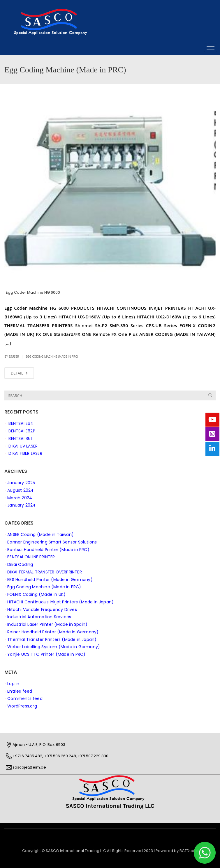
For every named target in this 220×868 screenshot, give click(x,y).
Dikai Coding (20, 564)
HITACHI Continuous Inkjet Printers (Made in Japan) (60, 602)
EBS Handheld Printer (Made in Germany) (50, 579)
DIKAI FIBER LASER (25, 453)
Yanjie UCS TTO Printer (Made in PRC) (46, 654)
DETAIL (19, 373)
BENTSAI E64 (21, 423)
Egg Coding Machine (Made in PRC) (52, 357)
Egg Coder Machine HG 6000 (33, 292)
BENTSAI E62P (22, 431)
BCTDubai (189, 851)
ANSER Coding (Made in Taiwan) (41, 534)
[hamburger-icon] (211, 48)
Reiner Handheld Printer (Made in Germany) (53, 632)
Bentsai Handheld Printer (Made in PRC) (48, 549)
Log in (13, 683)
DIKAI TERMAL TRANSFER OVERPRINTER (45, 572)
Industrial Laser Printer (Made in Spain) (47, 624)
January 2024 (21, 505)
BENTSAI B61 (20, 438)
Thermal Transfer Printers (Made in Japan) (52, 639)
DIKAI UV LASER (23, 446)
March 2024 (20, 498)
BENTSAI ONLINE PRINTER (31, 557)
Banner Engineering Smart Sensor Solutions (52, 542)
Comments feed (25, 698)
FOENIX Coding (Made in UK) (36, 594)
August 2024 (20, 490)
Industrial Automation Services (39, 617)
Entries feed (20, 691)
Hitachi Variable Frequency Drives (42, 609)
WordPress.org (22, 706)
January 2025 (21, 483)
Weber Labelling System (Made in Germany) (54, 647)
